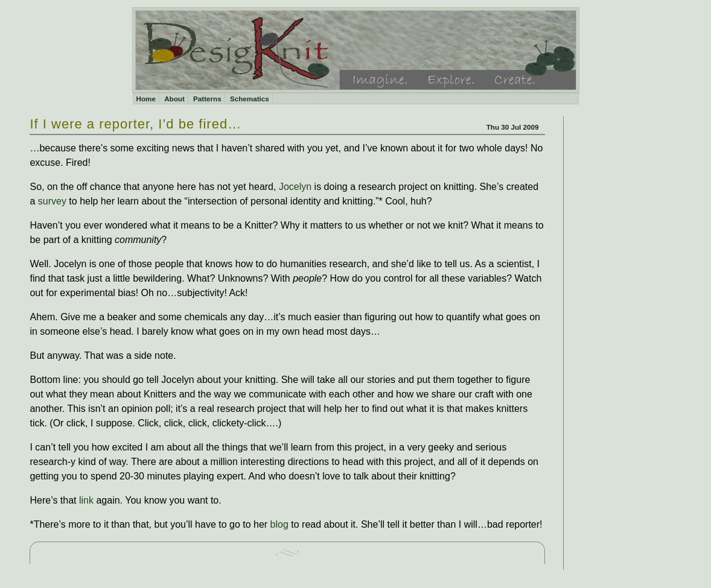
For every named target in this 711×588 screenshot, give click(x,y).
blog (279, 524)
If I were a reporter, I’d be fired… (136, 124)
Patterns (207, 99)
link (86, 500)
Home (146, 99)
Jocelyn (294, 187)
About (174, 99)
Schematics (250, 99)
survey (52, 201)
